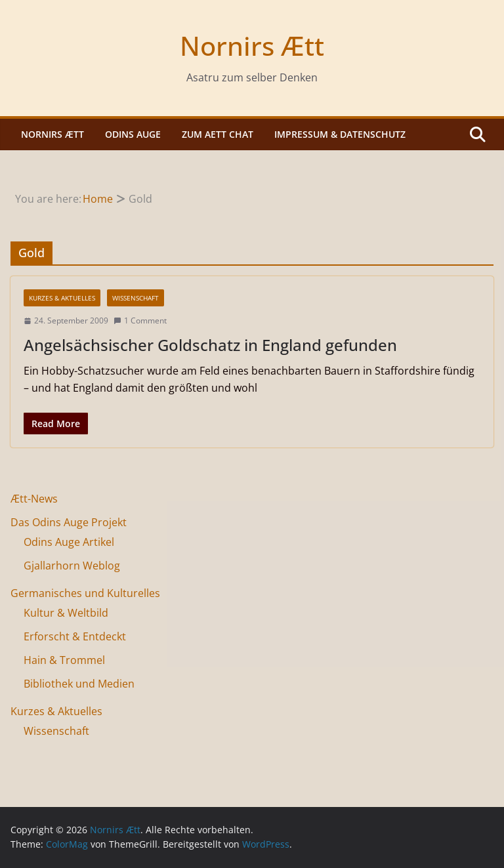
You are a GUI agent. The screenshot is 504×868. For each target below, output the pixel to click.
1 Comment (140, 320)
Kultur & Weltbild (66, 613)
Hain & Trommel (64, 660)
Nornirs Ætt (252, 46)
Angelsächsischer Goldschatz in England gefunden (210, 345)
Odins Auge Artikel (69, 542)
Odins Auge (133, 134)
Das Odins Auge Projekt (69, 522)
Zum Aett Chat (218, 134)
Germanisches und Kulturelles (85, 593)
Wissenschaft (136, 298)
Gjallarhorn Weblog (72, 566)
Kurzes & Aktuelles (62, 298)
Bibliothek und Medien (79, 684)
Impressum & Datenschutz (340, 134)
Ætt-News (34, 499)
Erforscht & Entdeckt (75, 636)
